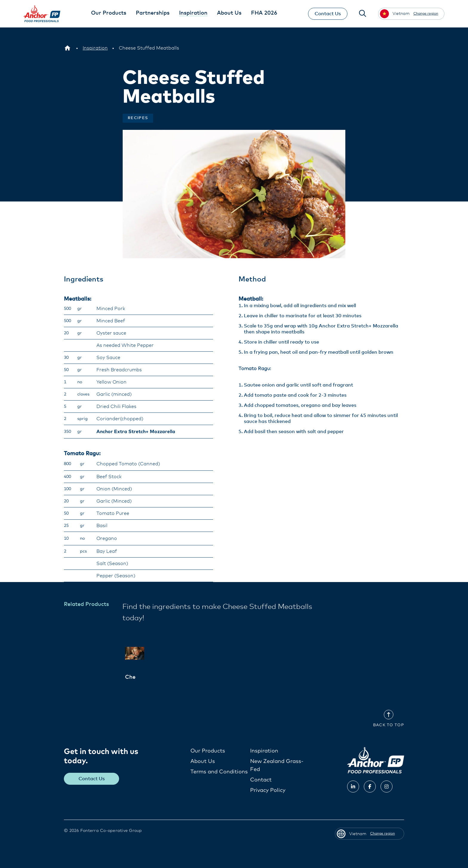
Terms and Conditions (219, 772)
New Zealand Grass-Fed (277, 765)
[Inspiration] (95, 48)
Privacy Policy (268, 790)
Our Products (208, 751)
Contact (261, 780)
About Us (203, 761)
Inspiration (264, 751)
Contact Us (327, 14)
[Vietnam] (67, 48)
